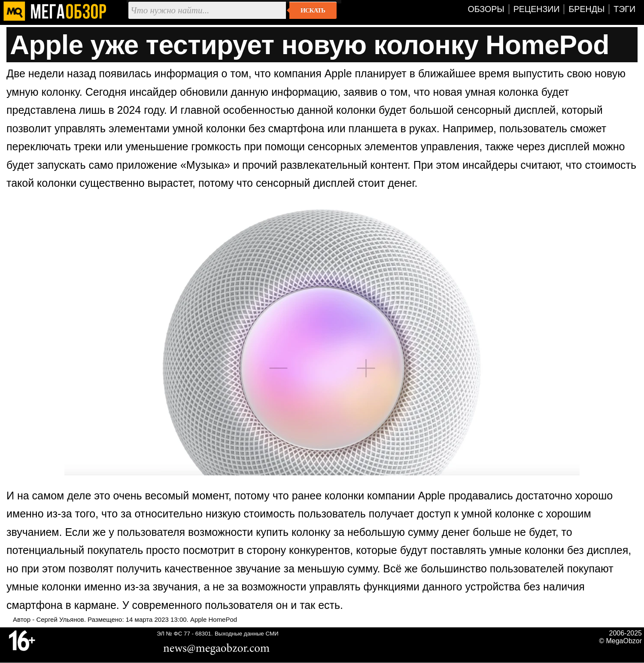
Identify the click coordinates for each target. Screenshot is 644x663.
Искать (313, 10)
